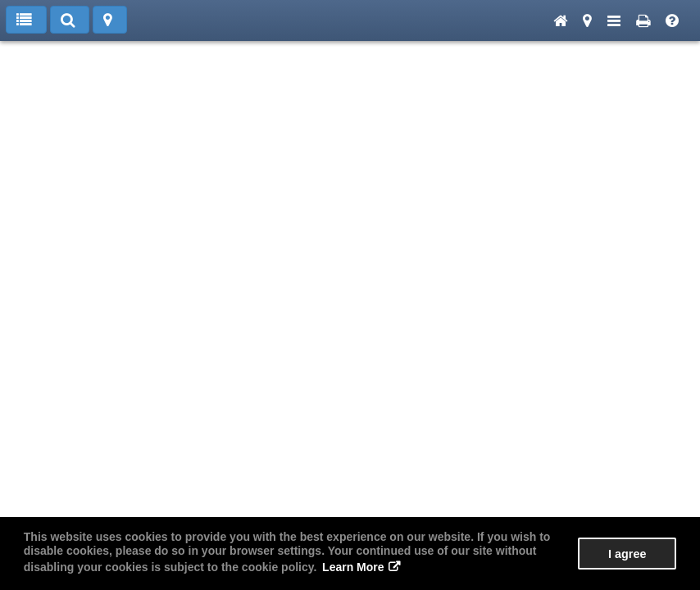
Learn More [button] (353, 567)
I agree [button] (627, 554)
